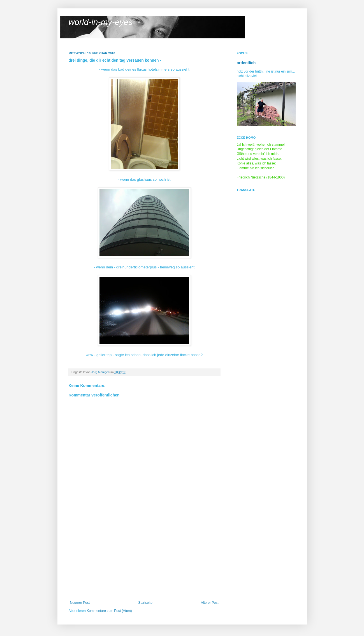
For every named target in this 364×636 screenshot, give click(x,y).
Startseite (145, 603)
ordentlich (246, 63)
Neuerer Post (80, 603)
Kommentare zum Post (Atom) (109, 611)
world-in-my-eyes (101, 22)
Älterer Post (210, 603)
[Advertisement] (144, 559)
